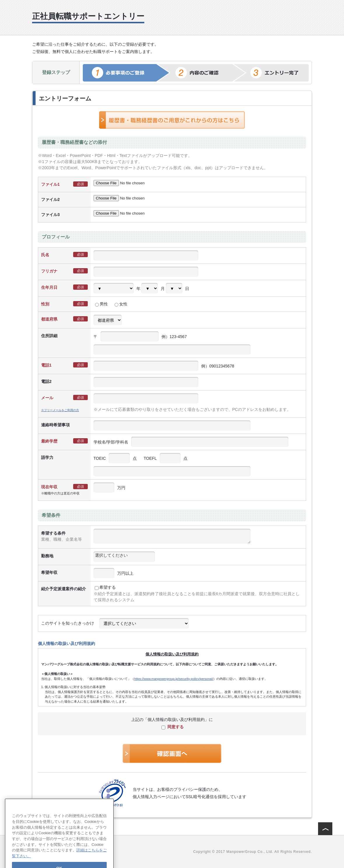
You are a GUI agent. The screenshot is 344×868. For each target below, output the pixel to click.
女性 (121, 304)
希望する (105, 587)
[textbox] (124, 555)
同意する (173, 727)
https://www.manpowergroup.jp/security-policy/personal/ (174, 679)
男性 (101, 304)
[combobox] (124, 557)
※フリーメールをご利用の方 (60, 410)
